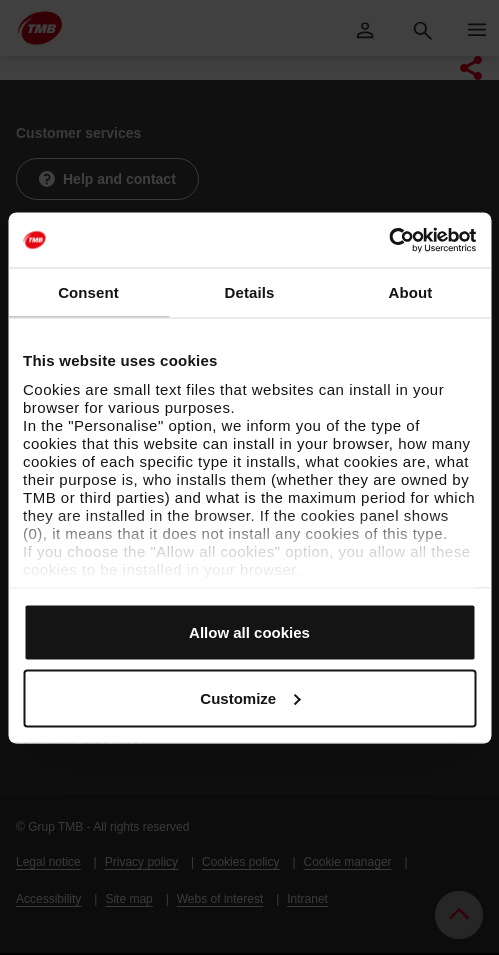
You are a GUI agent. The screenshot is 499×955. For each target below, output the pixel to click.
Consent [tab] (88, 292)
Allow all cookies (249, 632)
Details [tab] (250, 292)
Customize (250, 697)
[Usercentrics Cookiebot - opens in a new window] (388, 240)
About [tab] (411, 292)
